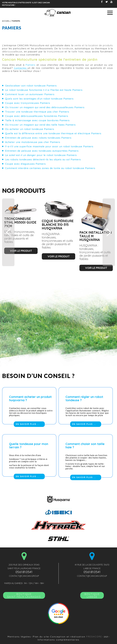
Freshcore (94, 637)
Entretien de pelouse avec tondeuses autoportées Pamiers (42, 151)
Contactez (21, 68)
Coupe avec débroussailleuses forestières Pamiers (37, 116)
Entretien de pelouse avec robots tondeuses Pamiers (38, 138)
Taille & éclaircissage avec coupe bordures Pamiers (37, 120)
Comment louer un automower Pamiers (30, 94)
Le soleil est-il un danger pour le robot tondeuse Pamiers (41, 155)
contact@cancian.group (24, 576)
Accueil (6, 21)
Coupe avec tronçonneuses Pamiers (28, 103)
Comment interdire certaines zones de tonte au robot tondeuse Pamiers (50, 168)
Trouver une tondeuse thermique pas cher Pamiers (37, 112)
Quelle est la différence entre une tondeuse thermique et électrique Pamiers (53, 133)
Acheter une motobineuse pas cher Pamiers (33, 142)
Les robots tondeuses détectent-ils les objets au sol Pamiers (43, 159)
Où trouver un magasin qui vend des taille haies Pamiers (40, 125)
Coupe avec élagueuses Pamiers (25, 164)
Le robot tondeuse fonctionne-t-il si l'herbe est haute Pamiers (44, 90)
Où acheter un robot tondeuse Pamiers (30, 129)
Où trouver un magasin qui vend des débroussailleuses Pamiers (45, 107)
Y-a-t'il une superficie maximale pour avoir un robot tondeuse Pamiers (49, 146)
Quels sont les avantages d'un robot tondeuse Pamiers (39, 99)
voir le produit (21, 251)
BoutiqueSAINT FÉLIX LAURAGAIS (24, 595)
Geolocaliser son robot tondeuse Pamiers (31, 86)
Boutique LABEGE (92, 595)
